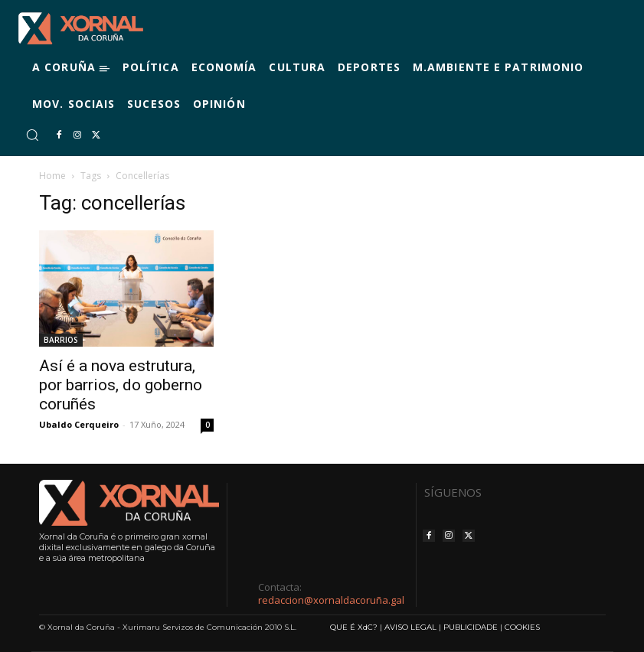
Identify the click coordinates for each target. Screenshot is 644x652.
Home (52, 176)
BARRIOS (61, 340)
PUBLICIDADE (471, 627)
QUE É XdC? (354, 627)
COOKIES (522, 627)
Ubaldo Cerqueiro (79, 424)
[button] (32, 135)
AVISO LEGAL (410, 627)
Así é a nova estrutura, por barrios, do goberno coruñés (121, 385)
